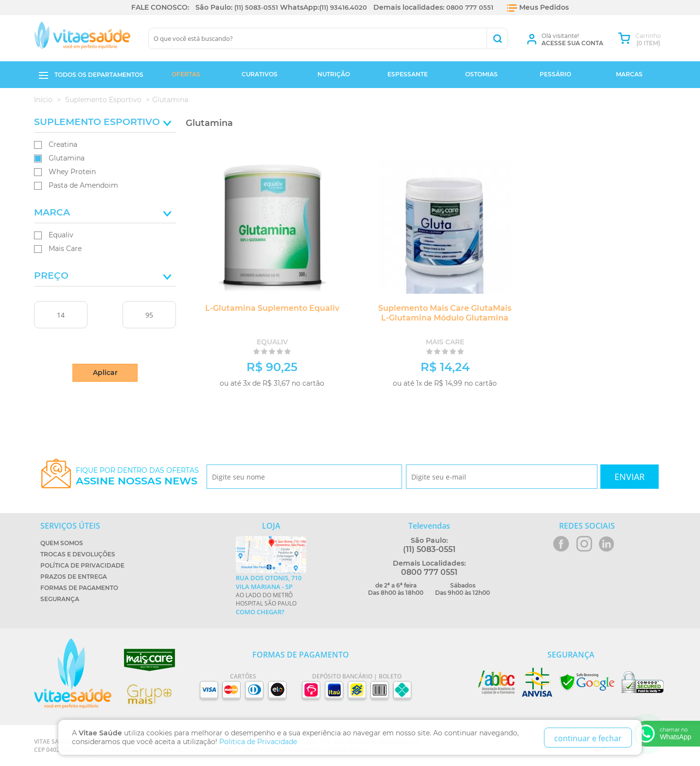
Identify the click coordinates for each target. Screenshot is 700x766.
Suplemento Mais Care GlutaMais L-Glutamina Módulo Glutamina (426, 313)
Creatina (63, 144)
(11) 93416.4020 (344, 7)
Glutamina (67, 158)
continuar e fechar (588, 736)
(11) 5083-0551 (255, 7)
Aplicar (105, 373)
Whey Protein (72, 172)
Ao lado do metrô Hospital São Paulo (271, 595)
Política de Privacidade (82, 565)
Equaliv (61, 235)
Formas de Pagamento (79, 588)
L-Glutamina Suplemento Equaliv (262, 308)
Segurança (60, 599)
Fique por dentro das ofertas (137, 476)
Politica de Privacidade (259, 740)
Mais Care (65, 249)
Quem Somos (62, 543)
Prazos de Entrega (74, 577)
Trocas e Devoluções (78, 554)
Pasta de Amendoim (83, 185)
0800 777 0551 (472, 7)
